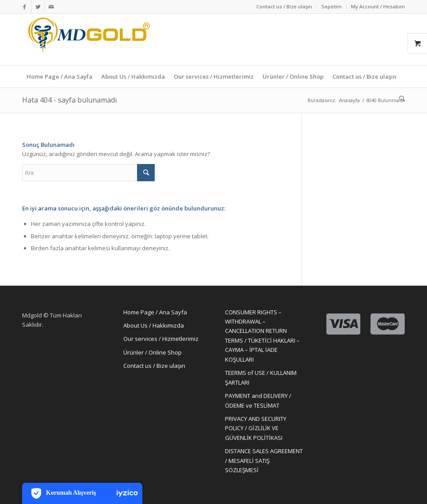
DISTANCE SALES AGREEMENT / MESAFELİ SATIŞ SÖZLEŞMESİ (264, 460)
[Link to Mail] (51, 7)
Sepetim (332, 6)
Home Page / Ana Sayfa (155, 312)
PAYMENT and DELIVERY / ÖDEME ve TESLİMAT (258, 400)
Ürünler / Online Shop (152, 352)
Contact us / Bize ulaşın (284, 6)
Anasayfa (349, 100)
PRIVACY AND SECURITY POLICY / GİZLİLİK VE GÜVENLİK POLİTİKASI (256, 428)
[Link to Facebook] (25, 7)
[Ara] (400, 99)
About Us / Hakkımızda (154, 325)
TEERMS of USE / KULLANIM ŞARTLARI (261, 377)
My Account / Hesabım (378, 6)
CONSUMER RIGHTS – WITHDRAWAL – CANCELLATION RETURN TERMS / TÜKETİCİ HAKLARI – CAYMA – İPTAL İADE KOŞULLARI (262, 336)
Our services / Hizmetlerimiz (161, 339)
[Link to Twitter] (38, 7)
